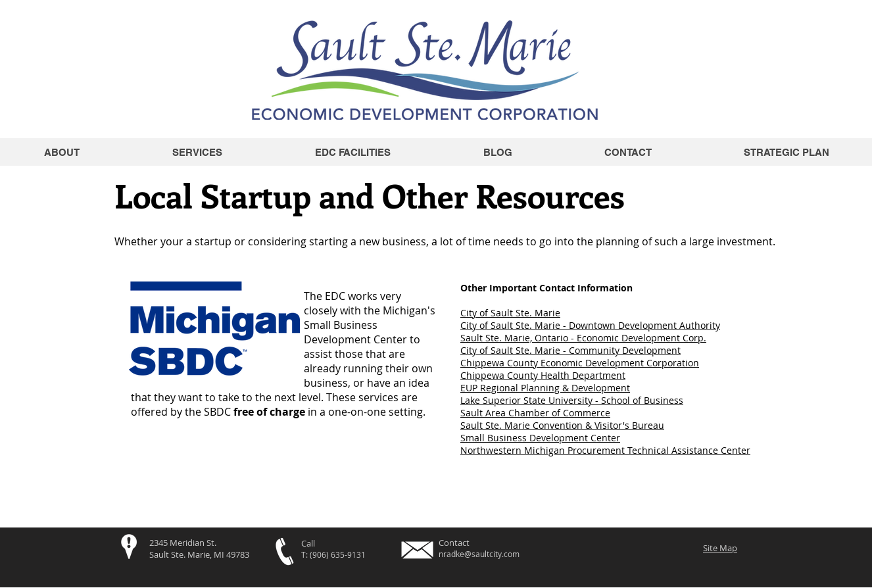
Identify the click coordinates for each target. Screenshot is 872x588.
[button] (352, 152)
